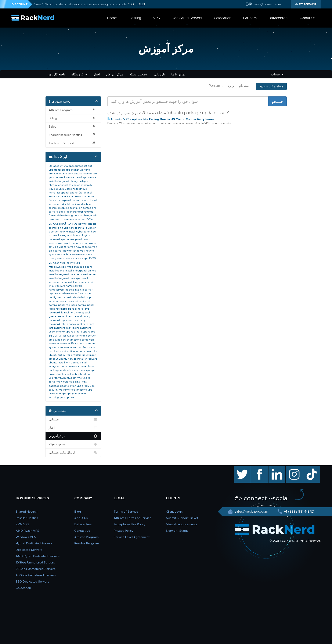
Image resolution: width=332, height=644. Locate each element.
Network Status (177, 531)
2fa (51, 166)
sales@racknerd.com (267, 4)
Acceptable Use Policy (130, 524)
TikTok (309, 468)
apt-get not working (78, 170)
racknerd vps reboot (84, 332)
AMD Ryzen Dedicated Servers (38, 556)
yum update (67, 397)
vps (66, 382)
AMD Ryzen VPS (27, 531)
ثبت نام (244, 86)
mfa (63, 286)
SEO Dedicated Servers (32, 581)
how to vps (73, 263)
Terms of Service (126, 512)
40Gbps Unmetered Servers (36, 575)
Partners (250, 18)
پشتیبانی (73, 420)
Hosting (135, 18)
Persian (216, 86)
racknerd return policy (62, 324)
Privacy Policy (124, 531)
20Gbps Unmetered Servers (36, 569)
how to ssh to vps (74, 251)
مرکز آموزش (115, 74)
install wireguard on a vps (64, 278)
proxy (62, 301)
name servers (74, 286)
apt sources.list (78, 166)
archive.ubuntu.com (61, 174)
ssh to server (88, 344)
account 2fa (61, 166)
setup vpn (88, 340)
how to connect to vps (71, 221)
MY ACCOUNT (307, 4)
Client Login (174, 512)
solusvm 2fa (67, 344)
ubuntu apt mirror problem (65, 355)
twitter (239, 468)
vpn (60, 382)
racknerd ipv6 (81, 309)
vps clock (75, 382)
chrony (53, 185)
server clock (79, 336)
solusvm (54, 344)
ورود (231, 86)
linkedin (275, 468)
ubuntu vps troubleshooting (73, 374)
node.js (70, 290)
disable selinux (71, 204)
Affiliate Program (86, 537)
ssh (77, 344)
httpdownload (57, 267)
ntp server (86, 290)
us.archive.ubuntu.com (63, 378)
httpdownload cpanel (80, 267)
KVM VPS (23, 524)
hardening (67, 216)
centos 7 (60, 177)
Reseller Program (87, 543)
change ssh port (80, 181)
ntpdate (53, 293)
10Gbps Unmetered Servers (35, 562)
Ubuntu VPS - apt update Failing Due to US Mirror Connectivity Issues (161, 119)
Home (112, 18)
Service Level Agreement (132, 537)
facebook (259, 468)
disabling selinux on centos (75, 208)
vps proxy (83, 386)
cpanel (65, 193)
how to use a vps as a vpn (73, 259)
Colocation (223, 18)
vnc (80, 378)
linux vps (54, 286)
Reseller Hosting (27, 518)
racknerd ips (63, 309)
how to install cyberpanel (75, 232)
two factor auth (87, 347)
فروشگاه (79, 74)
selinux (67, 336)
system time (56, 347)
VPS (156, 18)
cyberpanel (64, 200)
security (55, 335)
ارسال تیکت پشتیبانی (73, 453)
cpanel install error (70, 196)
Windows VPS (26, 537)
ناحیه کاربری (57, 74)
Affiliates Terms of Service (132, 518)
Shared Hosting (27, 512)
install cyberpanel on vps (81, 271)
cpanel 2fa (76, 193)
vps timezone (79, 390)
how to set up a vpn (75, 243)
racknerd (73, 301)
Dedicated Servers (187, 18)
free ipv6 (54, 216)
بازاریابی (159, 74)
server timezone (71, 340)
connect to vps (67, 185)
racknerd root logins (67, 328)
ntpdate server (68, 293)
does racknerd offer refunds (76, 212)
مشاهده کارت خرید (271, 86)
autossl (78, 174)
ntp (77, 290)
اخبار (97, 74)
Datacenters (278, 18)
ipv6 (91, 282)
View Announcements (182, 524)
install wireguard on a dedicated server (73, 274)
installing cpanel (77, 282)
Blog (78, 512)
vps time (64, 390)
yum (75, 394)
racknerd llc (56, 313)
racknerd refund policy (76, 316)
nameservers (57, 290)
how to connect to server (70, 220)
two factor (71, 347)
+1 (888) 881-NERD (299, 512)
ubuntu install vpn (59, 363)
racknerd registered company (67, 320)
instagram (294, 468)
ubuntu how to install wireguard (78, 359)
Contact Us (82, 531)
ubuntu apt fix (89, 351)
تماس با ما (178, 74)
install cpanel (57, 271)
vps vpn (66, 394)
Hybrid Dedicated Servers (34, 543)
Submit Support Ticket (182, 518)
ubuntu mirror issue (74, 366)
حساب (277, 74)
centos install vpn (77, 177)
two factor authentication (64, 351)
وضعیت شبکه (138, 74)
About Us (308, 18)
